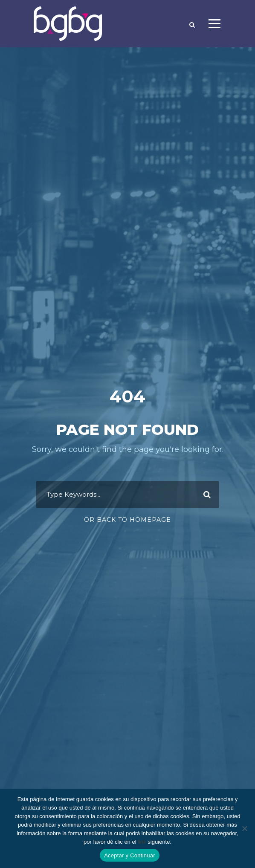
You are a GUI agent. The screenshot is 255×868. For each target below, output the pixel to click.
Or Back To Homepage (127, 520)
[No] (244, 828)
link (142, 842)
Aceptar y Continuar (130, 855)
